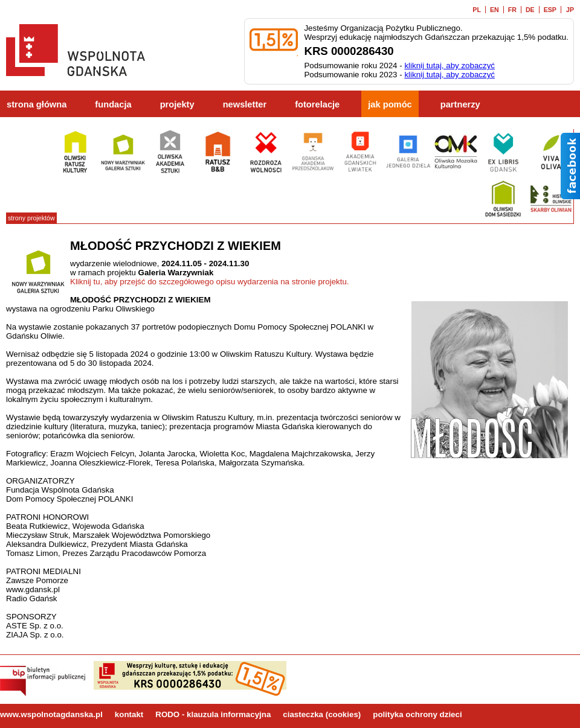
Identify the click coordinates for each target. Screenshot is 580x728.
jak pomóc (390, 104)
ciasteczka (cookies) (322, 714)
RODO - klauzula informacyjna (213, 714)
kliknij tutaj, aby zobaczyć (449, 65)
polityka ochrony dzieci (417, 714)
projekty (177, 104)
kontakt (129, 714)
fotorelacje (317, 104)
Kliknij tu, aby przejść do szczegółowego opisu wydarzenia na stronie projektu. (210, 282)
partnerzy (460, 104)
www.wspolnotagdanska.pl (51, 714)
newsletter (245, 104)
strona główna (37, 104)
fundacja (113, 104)
